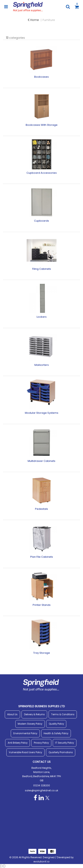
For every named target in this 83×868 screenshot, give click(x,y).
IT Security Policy (64, 743)
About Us (12, 714)
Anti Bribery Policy (18, 743)
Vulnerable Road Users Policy (25, 752)
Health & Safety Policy (56, 733)
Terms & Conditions (63, 714)
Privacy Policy (41, 743)
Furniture (49, 20)
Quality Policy (56, 724)
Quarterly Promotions (61, 752)
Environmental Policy (25, 733)
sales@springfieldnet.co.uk (41, 790)
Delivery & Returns (34, 714)
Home (33, 20)
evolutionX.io (41, 862)
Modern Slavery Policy (30, 724)
